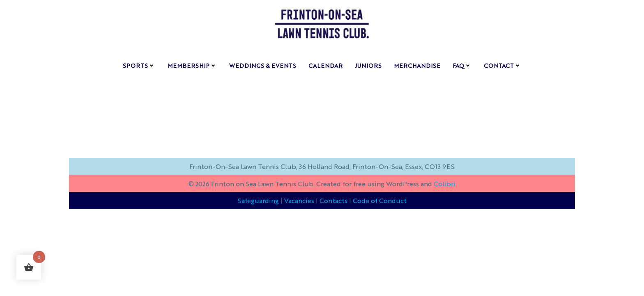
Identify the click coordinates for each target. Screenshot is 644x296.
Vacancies (299, 200)
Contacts (333, 200)
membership (192, 65)
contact (503, 65)
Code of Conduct (380, 200)
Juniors (368, 65)
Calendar (325, 65)
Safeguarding (258, 200)
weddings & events (263, 65)
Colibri (445, 184)
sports (139, 65)
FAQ (462, 65)
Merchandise (417, 65)
